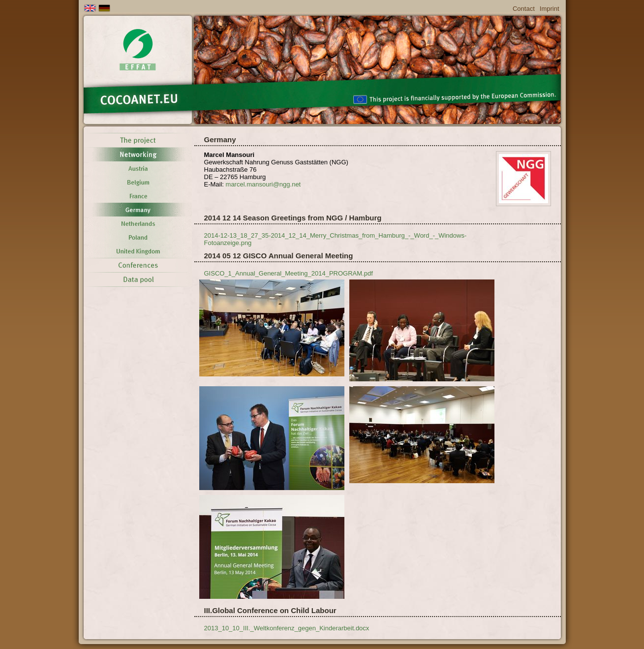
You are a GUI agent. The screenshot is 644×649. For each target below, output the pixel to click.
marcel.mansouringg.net (263, 184)
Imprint (550, 9)
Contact (524, 9)
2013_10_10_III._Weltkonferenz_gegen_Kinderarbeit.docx (287, 628)
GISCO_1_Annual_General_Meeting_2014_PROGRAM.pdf (289, 273)
